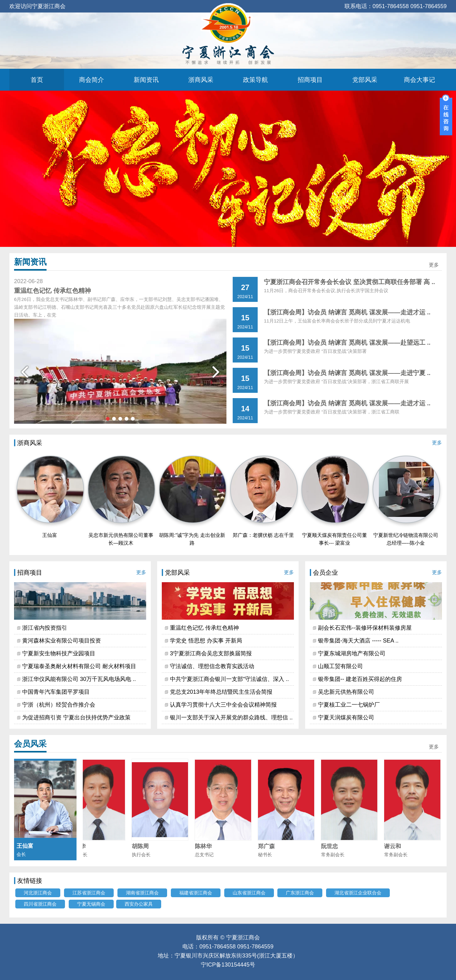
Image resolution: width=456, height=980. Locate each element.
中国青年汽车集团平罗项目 (56, 692)
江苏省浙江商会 (89, 893)
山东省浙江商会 (249, 893)
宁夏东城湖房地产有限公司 (352, 653)
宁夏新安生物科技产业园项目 (59, 653)
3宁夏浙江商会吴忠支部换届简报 (211, 653)
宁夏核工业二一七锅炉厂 (349, 705)
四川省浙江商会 (40, 904)
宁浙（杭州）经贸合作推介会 (59, 705)
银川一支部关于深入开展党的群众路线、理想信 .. (231, 717)
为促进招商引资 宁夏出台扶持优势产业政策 (76, 717)
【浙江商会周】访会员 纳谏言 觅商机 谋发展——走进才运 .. (347, 312)
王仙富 (50, 535)
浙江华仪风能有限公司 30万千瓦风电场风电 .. (79, 679)
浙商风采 (201, 80)
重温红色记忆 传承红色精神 (204, 628)
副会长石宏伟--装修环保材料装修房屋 (365, 628)
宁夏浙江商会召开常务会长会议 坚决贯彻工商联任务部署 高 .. (349, 282)
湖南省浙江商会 (142, 893)
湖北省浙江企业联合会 (358, 893)
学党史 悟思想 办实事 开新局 (206, 641)
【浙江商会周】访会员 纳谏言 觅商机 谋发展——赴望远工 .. (347, 342)
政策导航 (255, 80)
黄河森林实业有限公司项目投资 (62, 641)
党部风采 (365, 80)
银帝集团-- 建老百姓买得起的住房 (360, 679)
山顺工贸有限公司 (340, 666)
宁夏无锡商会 (91, 904)
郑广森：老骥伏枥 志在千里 (263, 535)
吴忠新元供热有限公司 (346, 692)
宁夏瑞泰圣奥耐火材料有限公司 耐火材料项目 (79, 666)
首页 (37, 80)
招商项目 (310, 80)
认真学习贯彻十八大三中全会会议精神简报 (223, 705)
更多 (434, 265)
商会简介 (92, 80)
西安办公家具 (139, 904)
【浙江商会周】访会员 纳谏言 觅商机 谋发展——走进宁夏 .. (347, 373)
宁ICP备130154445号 (228, 965)
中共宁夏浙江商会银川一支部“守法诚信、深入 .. (229, 679)
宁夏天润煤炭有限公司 (346, 717)
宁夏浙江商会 (243, 937)
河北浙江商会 (38, 893)
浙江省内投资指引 (45, 628)
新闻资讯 (146, 80)
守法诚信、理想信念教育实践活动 (212, 666)
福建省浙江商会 (196, 893)
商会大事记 (419, 80)
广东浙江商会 (300, 893)
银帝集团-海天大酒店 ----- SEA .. (358, 641)
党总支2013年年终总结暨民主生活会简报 (221, 692)
